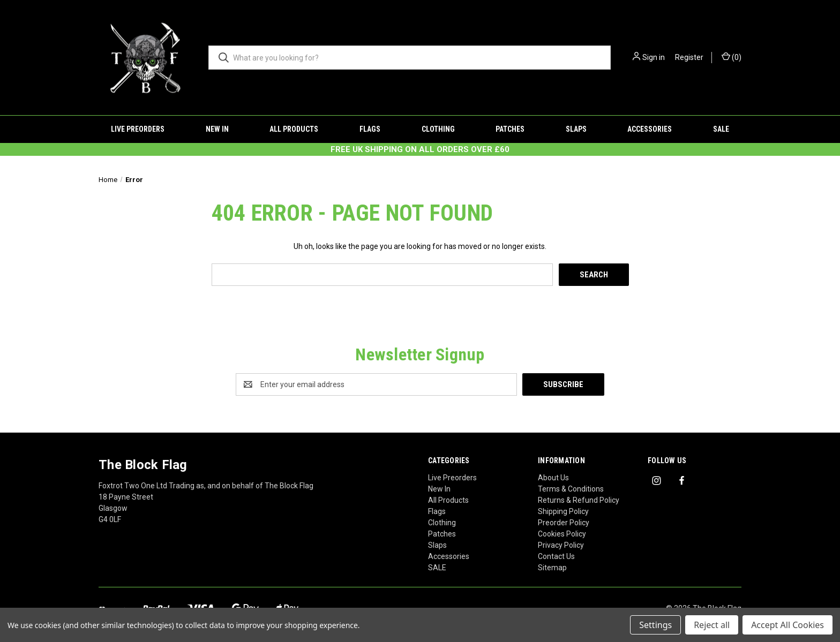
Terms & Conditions (571, 489)
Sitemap (552, 568)
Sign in (654, 57)
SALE (721, 129)
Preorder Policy (564, 523)
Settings (655, 625)
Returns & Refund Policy (579, 500)
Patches (510, 129)
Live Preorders (138, 129)
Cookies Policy (562, 534)
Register (689, 57)
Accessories (650, 129)
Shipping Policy (563, 511)
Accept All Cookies (787, 625)
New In (217, 129)
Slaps (576, 129)
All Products (294, 129)
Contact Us (556, 556)
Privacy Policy (561, 545)
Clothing (438, 129)
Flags (370, 129)
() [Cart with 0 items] (732, 57)
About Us (553, 478)
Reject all (712, 625)
